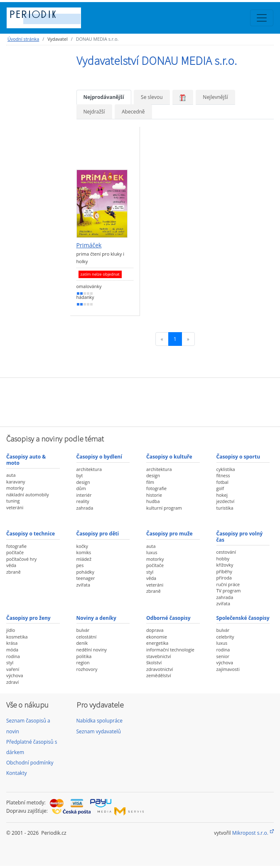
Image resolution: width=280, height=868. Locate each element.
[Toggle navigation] (262, 18)
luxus (152, 552)
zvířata (83, 585)
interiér (84, 495)
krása (12, 643)
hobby (223, 559)
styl (150, 572)
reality (83, 501)
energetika (157, 643)
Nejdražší (94, 112)
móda (12, 650)
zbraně (14, 572)
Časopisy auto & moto (26, 460)
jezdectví (226, 501)
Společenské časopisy (243, 618)
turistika (225, 508)
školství (154, 662)
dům (81, 488)
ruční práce (228, 584)
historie (154, 495)
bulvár (83, 630)
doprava (155, 630)
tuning (13, 501)
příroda (224, 578)
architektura (89, 469)
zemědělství (159, 675)
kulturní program (164, 508)
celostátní (87, 637)
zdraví (12, 682)
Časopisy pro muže (169, 534)
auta (11, 475)
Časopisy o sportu (238, 457)
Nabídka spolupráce (100, 721)
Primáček (89, 245)
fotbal (222, 482)
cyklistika (226, 469)
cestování (226, 552)
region (83, 662)
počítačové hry (21, 559)
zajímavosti (228, 669)
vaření (13, 669)
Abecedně (133, 112)
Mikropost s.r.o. (250, 833)
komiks (84, 552)
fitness (223, 475)
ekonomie (157, 637)
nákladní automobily (28, 494)
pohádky (85, 572)
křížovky (225, 565)
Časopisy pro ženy (28, 618)
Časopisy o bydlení (99, 457)
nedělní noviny (92, 650)
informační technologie (170, 650)
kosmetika (17, 637)
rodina (13, 656)
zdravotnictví (160, 669)
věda (11, 565)
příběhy (224, 571)
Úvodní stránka (23, 39)
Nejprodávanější (104, 97)
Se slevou (152, 97)
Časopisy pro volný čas (240, 536)
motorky (15, 488)
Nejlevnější (215, 97)
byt (80, 475)
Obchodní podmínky (30, 763)
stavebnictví (159, 656)
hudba (153, 501)
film (150, 482)
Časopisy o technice (31, 534)
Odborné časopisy (168, 618)
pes (80, 565)
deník (82, 643)
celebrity (225, 637)
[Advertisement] (140, 401)
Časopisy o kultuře (169, 457)
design (83, 482)
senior (223, 656)
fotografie (156, 488)
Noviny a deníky (96, 618)
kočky (82, 546)
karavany (16, 482)
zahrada (85, 508)
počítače (15, 552)
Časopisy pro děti (98, 534)
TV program (229, 591)
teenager (86, 578)
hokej (222, 495)
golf (220, 488)
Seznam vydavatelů (99, 731)
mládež (84, 559)
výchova (15, 675)
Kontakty (16, 773)
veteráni (15, 507)
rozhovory (87, 669)
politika (84, 656)
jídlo (11, 630)
